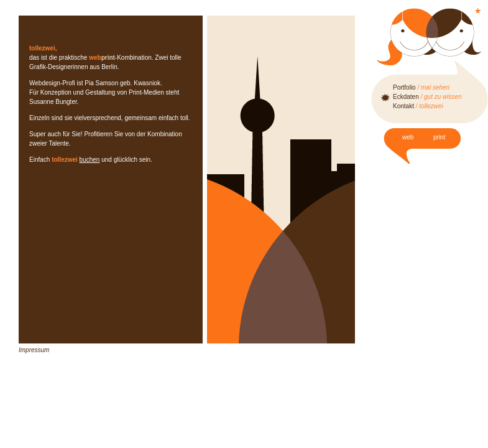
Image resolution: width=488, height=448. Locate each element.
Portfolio (421, 87)
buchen (90, 160)
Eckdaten (427, 97)
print (439, 137)
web (408, 137)
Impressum (34, 350)
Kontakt (418, 106)
